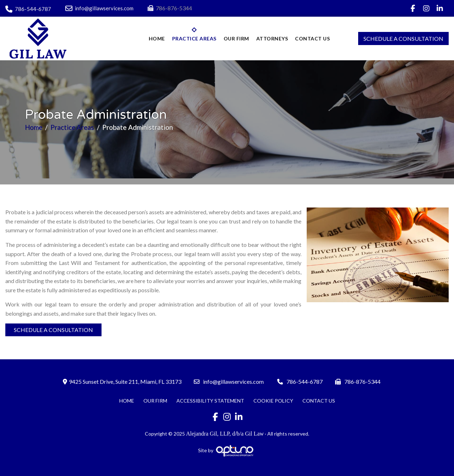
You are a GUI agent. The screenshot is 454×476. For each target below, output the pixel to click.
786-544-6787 (28, 9)
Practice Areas (73, 127)
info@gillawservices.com (99, 8)
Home (34, 127)
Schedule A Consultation (403, 38)
